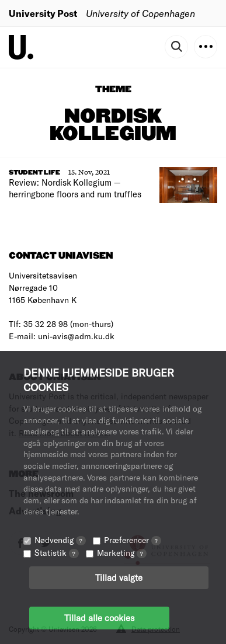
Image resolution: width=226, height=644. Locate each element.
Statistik (57, 553)
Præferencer (133, 540)
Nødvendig (60, 540)
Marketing (122, 553)
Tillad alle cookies (99, 618)
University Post (43, 13)
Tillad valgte (119, 577)
